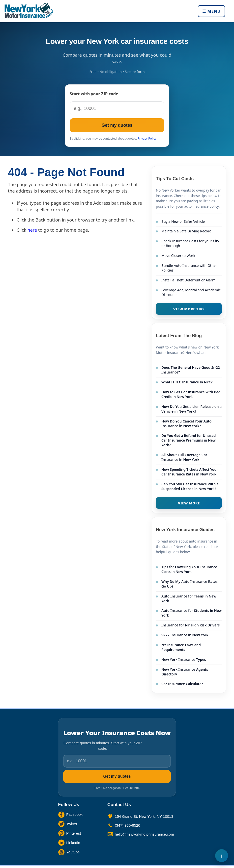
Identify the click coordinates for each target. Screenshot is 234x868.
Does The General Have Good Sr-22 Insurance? (191, 370)
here (32, 230)
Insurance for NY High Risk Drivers (190, 625)
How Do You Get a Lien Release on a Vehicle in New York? (191, 409)
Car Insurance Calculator (182, 684)
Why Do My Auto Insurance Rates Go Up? (189, 584)
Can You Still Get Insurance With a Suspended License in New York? (190, 486)
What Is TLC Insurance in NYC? (187, 382)
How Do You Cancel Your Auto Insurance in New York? (186, 423)
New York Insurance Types (184, 659)
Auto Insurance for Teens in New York (189, 598)
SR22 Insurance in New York (185, 635)
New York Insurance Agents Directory (185, 672)
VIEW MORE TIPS (189, 309)
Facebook (74, 814)
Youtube (73, 852)
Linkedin (73, 843)
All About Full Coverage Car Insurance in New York (184, 457)
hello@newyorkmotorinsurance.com (144, 834)
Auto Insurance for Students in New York (191, 613)
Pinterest (73, 833)
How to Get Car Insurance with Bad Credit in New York (191, 394)
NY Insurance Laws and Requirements (181, 647)
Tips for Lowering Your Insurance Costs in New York (189, 569)
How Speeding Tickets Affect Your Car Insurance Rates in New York (190, 472)
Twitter (72, 824)
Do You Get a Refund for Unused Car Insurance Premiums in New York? (189, 440)
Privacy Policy (147, 138)
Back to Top (222, 856)
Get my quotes (117, 125)
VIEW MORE (189, 503)
